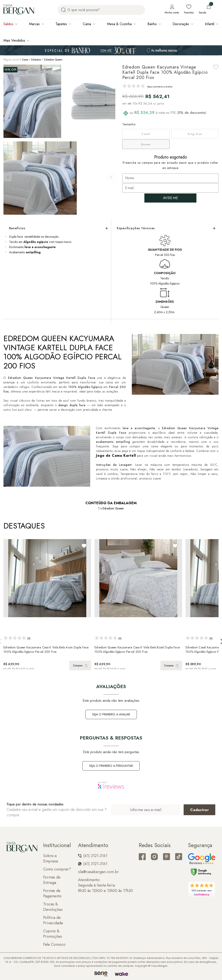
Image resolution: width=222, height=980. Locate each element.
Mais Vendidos (14, 40)
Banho (152, 24)
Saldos (8, 24)
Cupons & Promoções (53, 934)
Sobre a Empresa (51, 859)
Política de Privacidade (53, 920)
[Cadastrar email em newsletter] (199, 810)
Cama (87, 24)
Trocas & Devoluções (53, 907)
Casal (146, 134)
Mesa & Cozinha (119, 24)
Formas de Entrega (52, 880)
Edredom (36, 60)
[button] (111, 177)
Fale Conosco (54, 945)
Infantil (210, 24)
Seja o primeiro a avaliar (111, 714)
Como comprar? (57, 869)
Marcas (34, 24)
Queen (146, 144)
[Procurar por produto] (63, 10)
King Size (195, 134)
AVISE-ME (171, 198)
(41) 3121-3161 (93, 856)
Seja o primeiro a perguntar (111, 766)
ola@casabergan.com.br (98, 872)
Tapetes (61, 24)
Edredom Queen (53, 60)
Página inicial (11, 60)
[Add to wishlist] (216, 67)
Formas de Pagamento (52, 893)
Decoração (181, 24)
